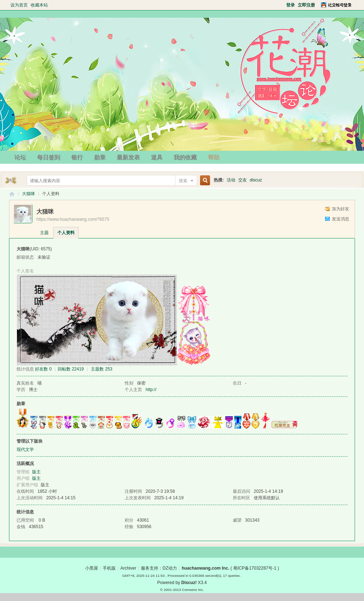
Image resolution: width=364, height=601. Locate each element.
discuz (256, 180)
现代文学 (25, 449)
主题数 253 (101, 369)
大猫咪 (28, 194)
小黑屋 (92, 568)
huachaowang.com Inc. (205, 568)
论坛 (20, 157)
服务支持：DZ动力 (159, 568)
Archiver (128, 568)
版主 (36, 472)
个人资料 (66, 233)
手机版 (109, 568)
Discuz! (189, 583)
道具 (157, 157)
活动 (231, 180)
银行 (77, 157)
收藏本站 (39, 5)
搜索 (183, 181)
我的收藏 (185, 157)
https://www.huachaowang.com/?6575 (73, 219)
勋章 (100, 157)
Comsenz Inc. (193, 590)
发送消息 (341, 219)
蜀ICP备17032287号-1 (255, 568)
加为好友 (341, 209)
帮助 (214, 157)
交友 (243, 180)
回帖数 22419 (71, 369)
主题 (44, 233)
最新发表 (128, 157)
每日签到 (49, 157)
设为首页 (19, 5)
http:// (151, 390)
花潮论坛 (12, 194)
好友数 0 (43, 369)
